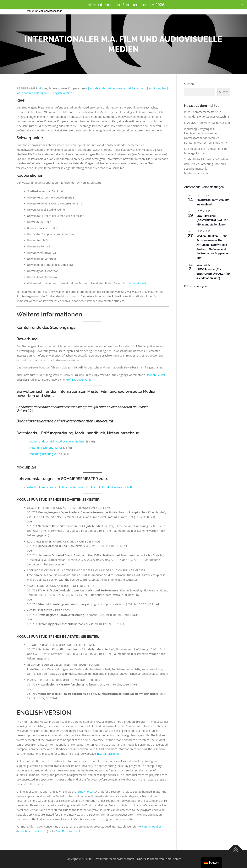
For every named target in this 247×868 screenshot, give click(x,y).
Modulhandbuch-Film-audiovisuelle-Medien (57, 441)
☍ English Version (60, 93)
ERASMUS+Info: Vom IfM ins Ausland (207, 123)
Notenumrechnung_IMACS (46, 448)
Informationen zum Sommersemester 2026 (125, 5)
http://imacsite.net (134, 283)
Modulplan (159, 88)
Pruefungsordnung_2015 (45, 454)
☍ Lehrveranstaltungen (32, 93)
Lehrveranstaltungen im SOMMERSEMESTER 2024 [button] (62, 479)
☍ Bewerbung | (138, 88)
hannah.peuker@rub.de (32, 831)
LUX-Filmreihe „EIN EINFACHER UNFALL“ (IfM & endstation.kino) (213, 274)
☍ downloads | (118, 88)
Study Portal (85, 792)
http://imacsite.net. (109, 754)
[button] (93, 409)
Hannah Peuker (156, 375)
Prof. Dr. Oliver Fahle (78, 380)
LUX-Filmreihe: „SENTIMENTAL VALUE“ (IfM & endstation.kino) (212, 220)
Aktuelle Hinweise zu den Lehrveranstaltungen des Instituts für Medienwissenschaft (80, 487)
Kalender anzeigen (195, 286)
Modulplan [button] (26, 467)
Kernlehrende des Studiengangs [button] (46, 327)
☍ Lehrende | (99, 88)
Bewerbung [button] (27, 339)
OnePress (143, 859)
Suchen (189, 84)
